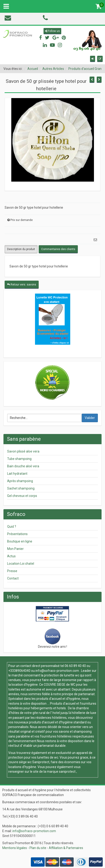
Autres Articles (53, 69)
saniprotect (67, 772)
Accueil (33, 69)
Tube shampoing (19, 459)
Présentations (17, 534)
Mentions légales (15, 848)
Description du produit (21, 249)
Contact (13, 578)
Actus (11, 556)
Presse (12, 571)
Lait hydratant (17, 474)
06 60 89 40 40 (75, 666)
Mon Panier (15, 549)
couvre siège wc (20, 762)
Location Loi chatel (21, 564)
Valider (90, 418)
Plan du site (38, 848)
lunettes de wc (48, 757)
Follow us (52, 31)
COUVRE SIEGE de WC (60, 685)
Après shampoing (20, 481)
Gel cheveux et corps (22, 496)
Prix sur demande (22, 220)
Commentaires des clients (58, 249)
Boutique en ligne (20, 541)
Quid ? (12, 527)
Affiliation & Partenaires (66, 848)
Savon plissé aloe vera (23, 451)
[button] (93, 59)
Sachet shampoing (21, 488)
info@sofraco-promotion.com (57, 671)
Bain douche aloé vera (23, 466)
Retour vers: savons (22, 285)
